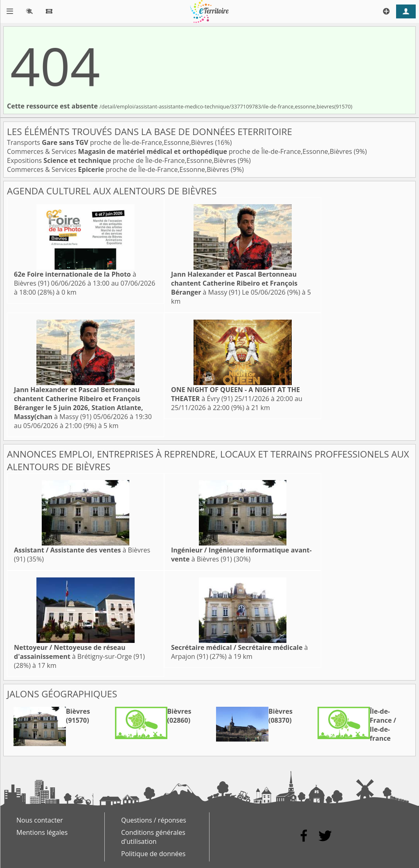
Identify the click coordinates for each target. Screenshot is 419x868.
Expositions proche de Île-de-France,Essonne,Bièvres (122, 160)
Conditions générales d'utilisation (153, 837)
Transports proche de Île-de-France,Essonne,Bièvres (111, 142)
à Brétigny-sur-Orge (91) (79, 652)
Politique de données (153, 854)
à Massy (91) (234, 283)
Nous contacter (40, 820)
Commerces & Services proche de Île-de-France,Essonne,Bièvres (180, 151)
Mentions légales (42, 832)
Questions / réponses (154, 820)
